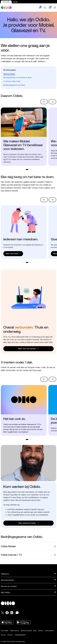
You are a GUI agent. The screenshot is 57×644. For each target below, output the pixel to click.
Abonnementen (7, 580)
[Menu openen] (55, 8)
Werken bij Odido (26, 631)
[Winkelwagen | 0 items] (50, 8)
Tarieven (41, 631)
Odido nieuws (14, 631)
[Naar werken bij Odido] (28, 523)
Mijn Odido (5, 592)
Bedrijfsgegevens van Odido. (14, 85)
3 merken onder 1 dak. (12, 81)
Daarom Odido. (9, 74)
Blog (35, 631)
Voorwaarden (49, 631)
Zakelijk (15, 2)
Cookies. (10, 635)
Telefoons (5, 574)
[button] (40, 8)
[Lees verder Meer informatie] (13, 254)
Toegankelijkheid (20, 635)
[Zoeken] (45, 8)
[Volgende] (52, 102)
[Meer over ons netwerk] (28, 349)
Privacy (3, 635)
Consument (6, 2)
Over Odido (5, 631)
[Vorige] (44, 102)
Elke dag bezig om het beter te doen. (18, 77)
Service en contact (9, 586)
